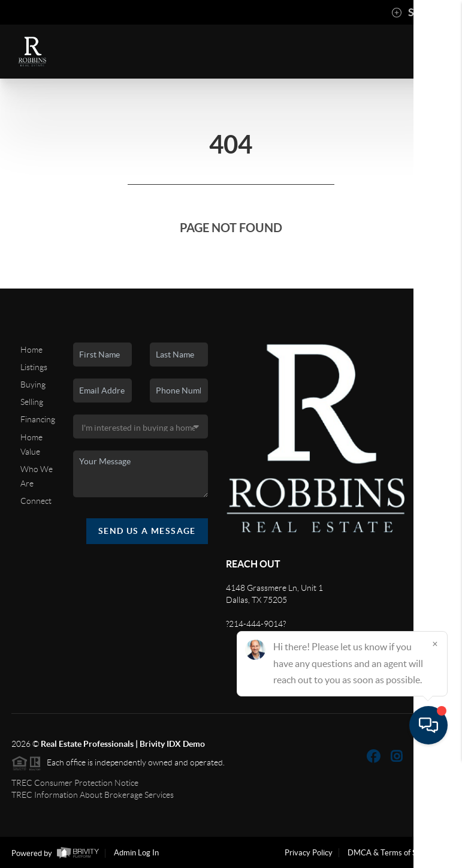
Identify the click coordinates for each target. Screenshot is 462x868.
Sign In (416, 13)
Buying (33, 385)
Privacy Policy (309, 853)
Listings (34, 367)
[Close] (435, 753)
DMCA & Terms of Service (392, 853)
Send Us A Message (147, 531)
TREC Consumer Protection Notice (75, 783)
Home (31, 350)
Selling (32, 402)
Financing (38, 419)
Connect (36, 501)
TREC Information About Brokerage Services (93, 795)
